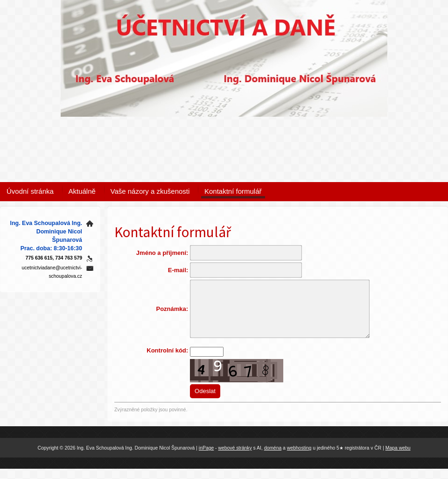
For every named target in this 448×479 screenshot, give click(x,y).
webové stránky (235, 458)
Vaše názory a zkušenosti (150, 191)
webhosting (299, 458)
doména (273, 458)
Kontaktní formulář (233, 191)
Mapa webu (398, 458)
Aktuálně (82, 191)
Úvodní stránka (30, 191)
